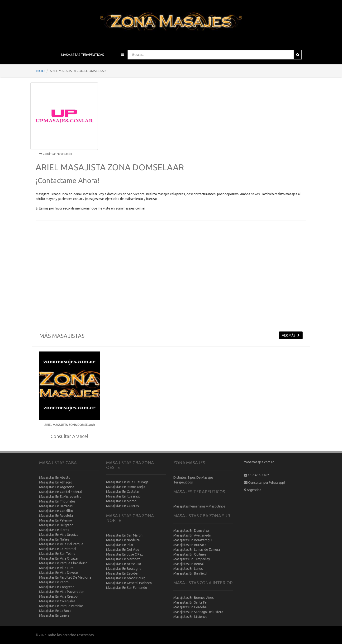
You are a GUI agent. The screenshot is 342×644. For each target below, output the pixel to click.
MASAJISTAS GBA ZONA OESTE (130, 465)
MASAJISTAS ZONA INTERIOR (203, 583)
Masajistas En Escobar (122, 573)
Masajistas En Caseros (123, 506)
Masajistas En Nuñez (54, 539)
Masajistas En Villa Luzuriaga (127, 482)
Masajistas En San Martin (124, 535)
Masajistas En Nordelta (123, 540)
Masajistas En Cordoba (190, 607)
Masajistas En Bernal (189, 564)
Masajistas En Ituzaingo (123, 496)
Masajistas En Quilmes (190, 554)
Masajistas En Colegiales (57, 601)
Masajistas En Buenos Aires (194, 598)
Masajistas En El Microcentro (60, 497)
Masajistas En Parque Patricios (61, 606)
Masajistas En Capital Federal (61, 492)
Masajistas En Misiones (190, 617)
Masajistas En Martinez (123, 559)
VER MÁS (291, 335)
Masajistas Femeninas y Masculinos (199, 506)
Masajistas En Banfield (190, 573)
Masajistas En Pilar (120, 545)
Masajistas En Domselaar (192, 531)
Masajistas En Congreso (57, 587)
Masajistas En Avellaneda (192, 535)
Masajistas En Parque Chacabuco (63, 563)
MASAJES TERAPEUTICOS (199, 492)
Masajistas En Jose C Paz (125, 554)
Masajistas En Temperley (192, 559)
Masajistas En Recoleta (56, 516)
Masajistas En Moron (121, 501)
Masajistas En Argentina (57, 487)
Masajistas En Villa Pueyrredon (62, 592)
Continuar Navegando (56, 154)
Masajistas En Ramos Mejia (126, 487)
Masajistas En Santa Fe (190, 602)
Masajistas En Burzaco (190, 545)
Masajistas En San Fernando (127, 588)
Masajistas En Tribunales (57, 501)
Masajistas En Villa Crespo (58, 596)
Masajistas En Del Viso (123, 550)
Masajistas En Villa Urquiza (59, 535)
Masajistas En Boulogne (124, 569)
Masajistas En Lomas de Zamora (197, 550)
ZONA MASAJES (189, 463)
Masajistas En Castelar (123, 492)
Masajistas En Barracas (56, 506)
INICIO (40, 71)
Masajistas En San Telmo (57, 554)
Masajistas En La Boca (55, 611)
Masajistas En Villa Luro (56, 568)
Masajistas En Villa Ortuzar (59, 558)
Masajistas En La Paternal (58, 549)
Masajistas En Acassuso (124, 564)
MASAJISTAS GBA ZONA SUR (202, 516)
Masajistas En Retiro (54, 582)
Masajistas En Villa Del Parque (61, 544)
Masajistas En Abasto (55, 478)
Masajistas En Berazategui (193, 540)
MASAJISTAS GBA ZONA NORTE (130, 518)
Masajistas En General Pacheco (129, 583)
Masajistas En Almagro (56, 482)
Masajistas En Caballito (56, 511)
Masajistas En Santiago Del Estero (198, 612)
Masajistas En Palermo (56, 520)
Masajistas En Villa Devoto (59, 573)
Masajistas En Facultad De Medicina (65, 577)
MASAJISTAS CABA (58, 463)
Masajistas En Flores (54, 530)
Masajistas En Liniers (54, 615)
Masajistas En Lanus (188, 569)
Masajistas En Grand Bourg (126, 578)
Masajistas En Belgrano (56, 525)
